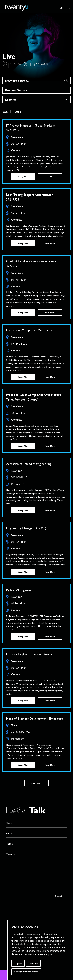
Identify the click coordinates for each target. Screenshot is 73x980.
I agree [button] (18, 963)
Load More (37, 783)
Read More (50, 177)
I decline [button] (33, 963)
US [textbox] (62, 8)
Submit (59, 896)
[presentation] (31, 878)
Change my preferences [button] (26, 972)
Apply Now (23, 177)
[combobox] (63, 8)
